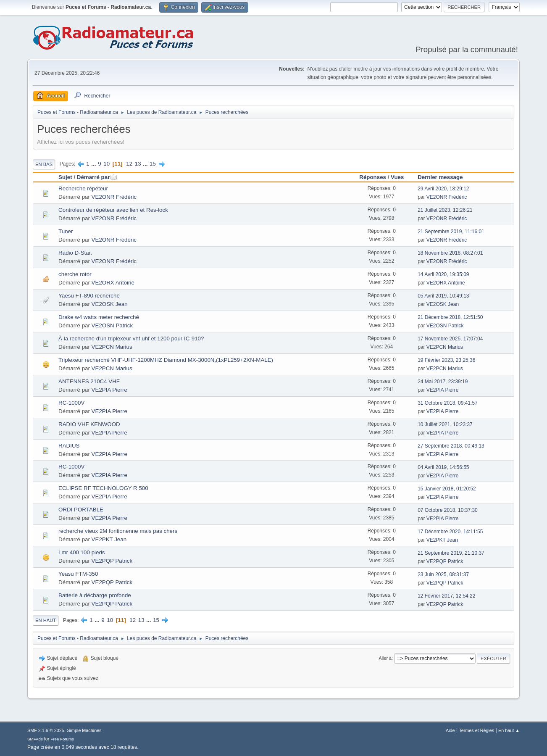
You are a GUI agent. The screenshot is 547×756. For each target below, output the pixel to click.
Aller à (385, 658)
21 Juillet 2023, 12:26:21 (445, 210)
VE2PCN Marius (112, 347)
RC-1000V (71, 403)
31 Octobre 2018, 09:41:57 (448, 403)
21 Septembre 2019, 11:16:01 (451, 232)
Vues (397, 177)
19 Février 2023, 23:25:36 (446, 360)
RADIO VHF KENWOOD (89, 424)
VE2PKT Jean (109, 539)
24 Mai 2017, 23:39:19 (443, 382)
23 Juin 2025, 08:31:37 (443, 574)
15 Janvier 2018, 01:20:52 (447, 489)
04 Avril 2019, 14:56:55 (443, 467)
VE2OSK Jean (110, 304)
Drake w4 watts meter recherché (99, 317)
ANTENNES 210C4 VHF (89, 381)
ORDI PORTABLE (81, 510)
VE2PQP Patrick (112, 561)
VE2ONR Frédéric (114, 197)
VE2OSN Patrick (112, 325)
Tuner (66, 231)
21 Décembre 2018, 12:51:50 (450, 317)
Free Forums (62, 739)
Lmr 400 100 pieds (82, 552)
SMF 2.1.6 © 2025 (46, 730)
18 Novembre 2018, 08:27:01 (450, 253)
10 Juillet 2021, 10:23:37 (445, 424)
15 (153, 164)
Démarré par (97, 177)
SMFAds (35, 739)
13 (138, 164)
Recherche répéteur (83, 188)
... (94, 164)
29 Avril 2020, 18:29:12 (443, 189)
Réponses (373, 177)
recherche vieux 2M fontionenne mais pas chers (118, 531)
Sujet (65, 177)
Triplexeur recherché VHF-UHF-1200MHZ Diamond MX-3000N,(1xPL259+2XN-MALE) (166, 360)
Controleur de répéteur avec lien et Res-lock (113, 210)
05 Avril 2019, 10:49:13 (443, 296)
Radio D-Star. (75, 253)
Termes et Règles (476, 730)
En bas (44, 164)
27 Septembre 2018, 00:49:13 (451, 446)
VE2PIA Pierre (109, 390)
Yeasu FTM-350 (78, 574)
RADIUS (69, 446)
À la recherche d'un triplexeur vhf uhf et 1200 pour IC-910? (131, 338)
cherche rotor (75, 274)
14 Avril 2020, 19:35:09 (443, 274)
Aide (450, 730)
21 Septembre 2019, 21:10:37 (451, 553)
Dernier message (440, 177)
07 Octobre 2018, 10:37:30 (448, 510)
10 (107, 164)
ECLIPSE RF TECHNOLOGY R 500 (103, 488)
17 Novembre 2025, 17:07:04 (450, 339)
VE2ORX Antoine (113, 283)
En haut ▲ (509, 730)
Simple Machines (84, 730)
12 (129, 164)
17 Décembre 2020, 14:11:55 (450, 532)
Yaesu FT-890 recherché (89, 296)
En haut (46, 620)
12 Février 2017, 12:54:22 (446, 596)
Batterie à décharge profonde (95, 595)
